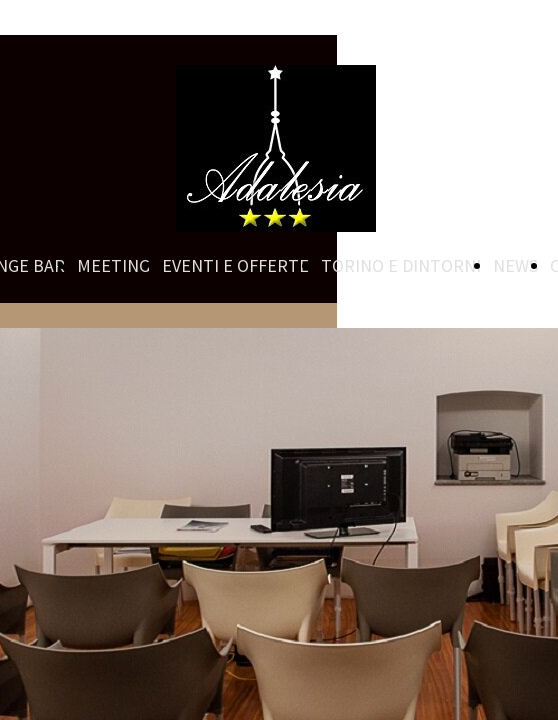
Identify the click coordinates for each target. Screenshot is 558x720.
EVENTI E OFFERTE (235, 265)
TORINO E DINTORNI (401, 265)
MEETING (113, 265)
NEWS (515, 265)
